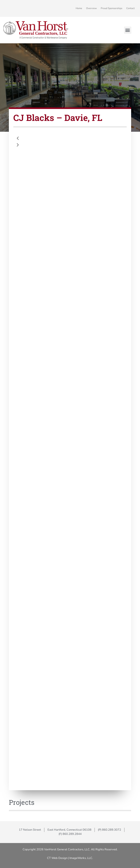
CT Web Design (57, 858)
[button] (128, 30)
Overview (91, 8)
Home (79, 8)
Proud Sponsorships (111, 8)
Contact (130, 8)
